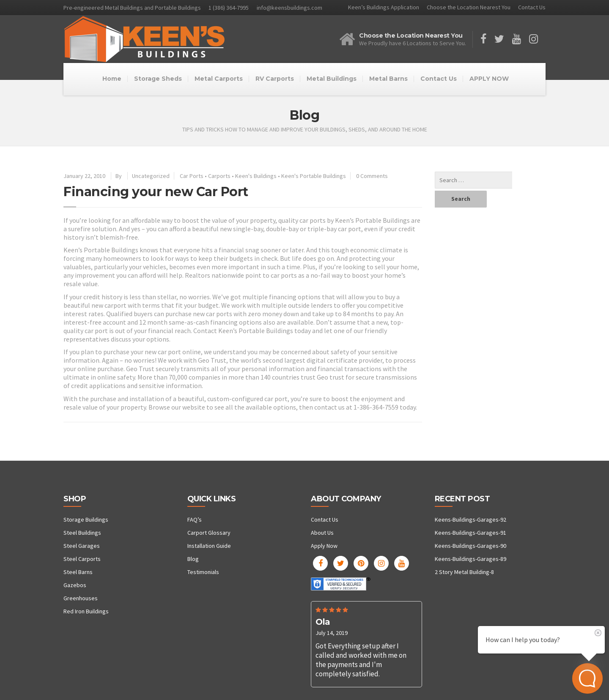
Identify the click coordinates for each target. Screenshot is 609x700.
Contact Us (532, 7)
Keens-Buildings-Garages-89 (470, 559)
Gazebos (75, 585)
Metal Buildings (332, 79)
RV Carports (275, 79)
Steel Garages (82, 546)
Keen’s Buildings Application (384, 7)
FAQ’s (195, 520)
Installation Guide (209, 546)
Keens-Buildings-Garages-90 (470, 546)
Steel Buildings (82, 533)
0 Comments (372, 176)
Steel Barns (78, 572)
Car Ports (192, 176)
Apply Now (324, 546)
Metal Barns (388, 79)
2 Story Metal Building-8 (464, 572)
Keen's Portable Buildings (314, 176)
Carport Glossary (209, 533)
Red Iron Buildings (86, 611)
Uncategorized (151, 176)
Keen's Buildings (256, 176)
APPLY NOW (489, 79)
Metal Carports (219, 79)
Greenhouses (81, 598)
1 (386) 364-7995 (229, 8)
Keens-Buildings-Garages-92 (470, 520)
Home (112, 79)
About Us (322, 533)
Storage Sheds (158, 79)
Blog (193, 559)
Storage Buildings (86, 520)
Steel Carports (82, 559)
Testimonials (203, 572)
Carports (219, 176)
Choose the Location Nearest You (469, 7)
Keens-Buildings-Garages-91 (470, 533)
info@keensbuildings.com (289, 8)
